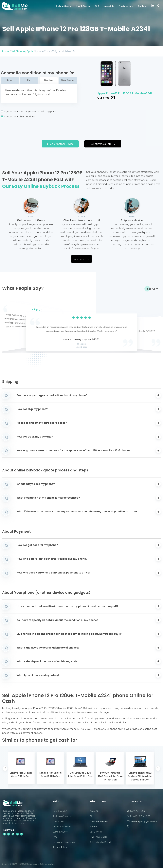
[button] (9, 327)
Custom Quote (60, 832)
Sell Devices (96, 832)
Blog (92, 816)
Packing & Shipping (62, 816)
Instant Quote (64, 6)
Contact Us (58, 821)
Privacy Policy (60, 847)
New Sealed (68, 80)
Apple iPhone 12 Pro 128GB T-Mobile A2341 (125, 93)
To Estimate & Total (103, 144)
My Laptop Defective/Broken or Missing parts (39, 112)
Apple (30, 51)
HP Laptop (82, 344)
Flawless (49, 80)
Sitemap (94, 827)
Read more (81, 259)
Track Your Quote (98, 837)
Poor (10, 80)
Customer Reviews (99, 821)
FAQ (97, 6)
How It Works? (60, 811)
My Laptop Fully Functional (39, 117)
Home (6, 51)
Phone (21, 51)
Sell (13, 51)
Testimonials (126, 6)
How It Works (83, 6)
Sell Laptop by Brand (100, 842)
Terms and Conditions (64, 842)
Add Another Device (60, 144)
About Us (109, 6)
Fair (29, 80)
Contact (142, 6)
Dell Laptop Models (62, 827)
